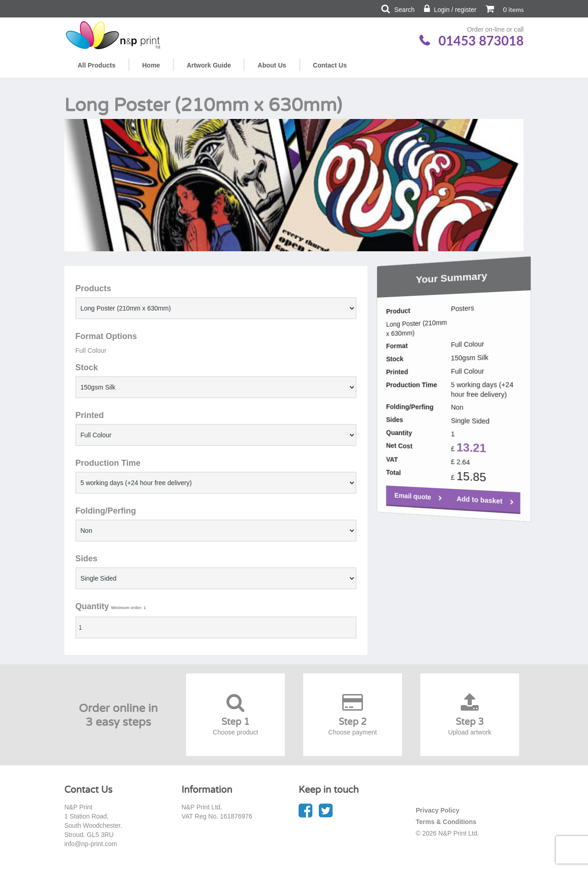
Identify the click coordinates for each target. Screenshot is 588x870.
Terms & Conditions (446, 822)
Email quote (402, 502)
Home (151, 65)
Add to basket (455, 516)
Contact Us (330, 65)
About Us (272, 65)
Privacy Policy (438, 810)
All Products (96, 65)
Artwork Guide (209, 65)
